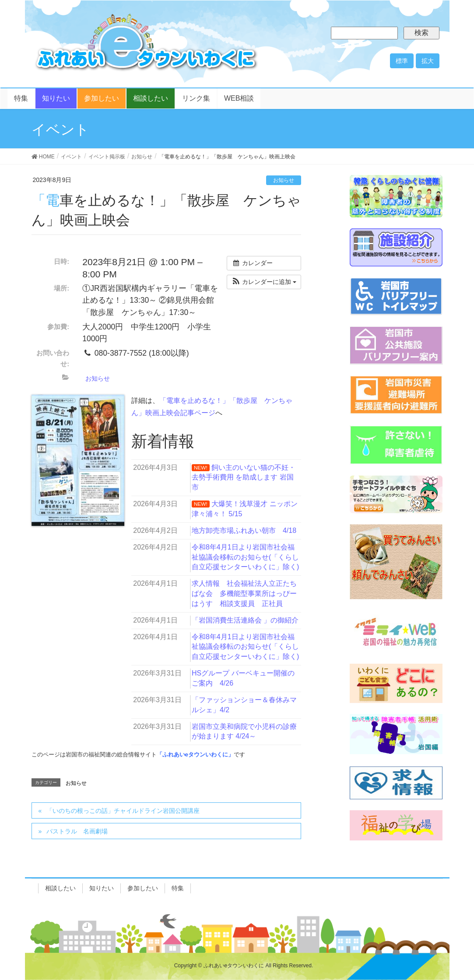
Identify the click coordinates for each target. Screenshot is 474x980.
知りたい (102, 888)
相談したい (60, 888)
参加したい (143, 888)
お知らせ (284, 180)
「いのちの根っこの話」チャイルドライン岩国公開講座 (123, 811)
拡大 (428, 61)
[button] (264, 282)
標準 (402, 61)
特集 (178, 888)
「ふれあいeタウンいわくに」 (195, 754)
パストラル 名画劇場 (77, 831)
